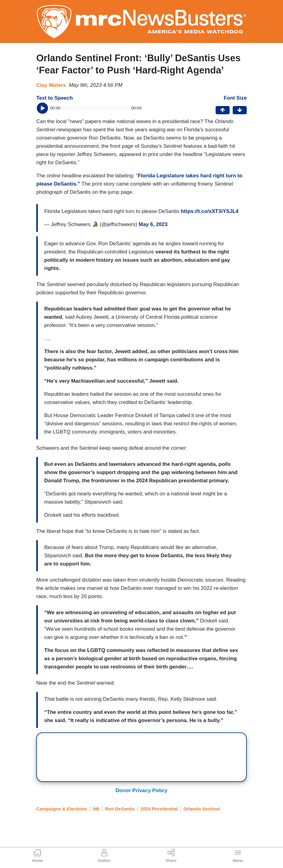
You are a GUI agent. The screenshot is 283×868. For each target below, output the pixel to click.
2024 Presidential (159, 809)
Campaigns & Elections (62, 809)
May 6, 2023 (153, 224)
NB (96, 809)
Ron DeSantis (120, 809)
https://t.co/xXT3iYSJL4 (210, 211)
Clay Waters (51, 85)
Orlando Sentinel (202, 809)
